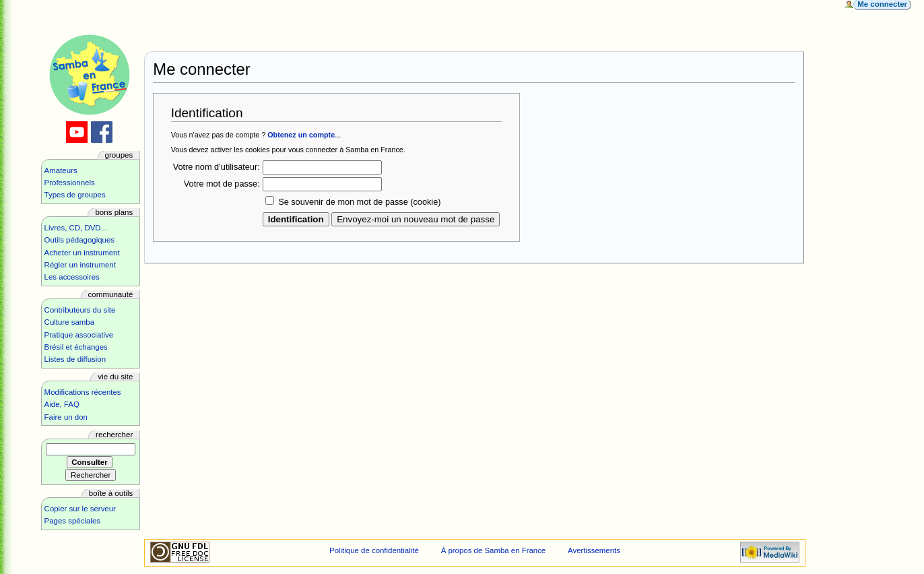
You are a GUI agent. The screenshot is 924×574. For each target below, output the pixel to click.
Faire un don (66, 417)
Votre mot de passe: (222, 184)
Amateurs (61, 170)
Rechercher (114, 435)
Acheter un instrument (82, 253)
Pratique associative (79, 335)
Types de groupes (75, 195)
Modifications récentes (83, 392)
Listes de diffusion (75, 359)
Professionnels (70, 183)
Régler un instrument (80, 265)
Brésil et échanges (76, 347)
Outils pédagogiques (79, 240)
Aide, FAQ (62, 404)
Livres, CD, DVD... (76, 228)
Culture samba (69, 322)
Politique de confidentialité (374, 550)
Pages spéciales (72, 521)
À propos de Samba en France (494, 550)
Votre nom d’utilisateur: (217, 167)
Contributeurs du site (80, 310)
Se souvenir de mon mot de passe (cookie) (359, 202)
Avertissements (594, 550)
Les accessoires (72, 277)
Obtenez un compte (301, 135)
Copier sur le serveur (80, 509)
